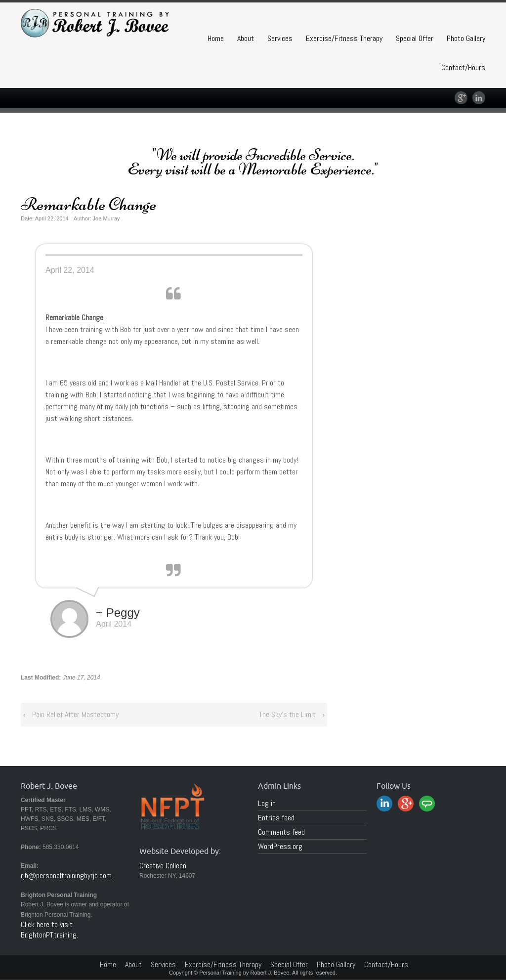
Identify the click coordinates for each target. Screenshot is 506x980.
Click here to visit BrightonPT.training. (49, 930)
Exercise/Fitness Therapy (344, 38)
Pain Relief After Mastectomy (75, 714)
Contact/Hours (463, 67)
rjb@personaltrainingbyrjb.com (66, 875)
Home (216, 38)
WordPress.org (280, 846)
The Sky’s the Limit (287, 714)
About (246, 38)
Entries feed (276, 818)
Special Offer (415, 38)
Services (280, 38)
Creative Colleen (163, 866)
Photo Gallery (466, 38)
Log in (267, 803)
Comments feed (281, 832)
